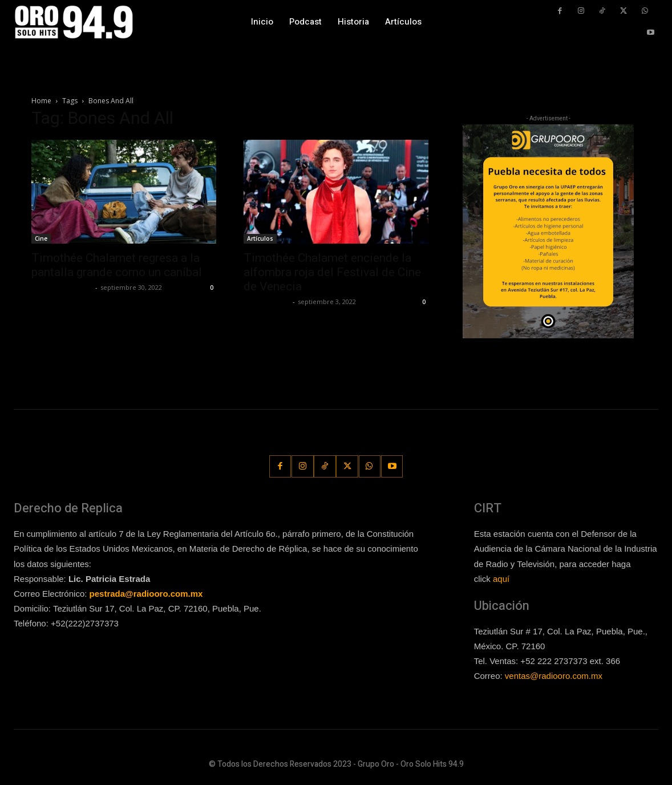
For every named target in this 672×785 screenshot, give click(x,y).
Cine (41, 238)
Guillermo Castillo (62, 287)
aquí (501, 578)
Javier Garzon (267, 302)
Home (41, 101)
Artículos (260, 238)
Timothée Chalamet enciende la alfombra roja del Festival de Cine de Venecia (332, 272)
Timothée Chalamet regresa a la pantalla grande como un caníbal (118, 265)
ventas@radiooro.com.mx (554, 676)
